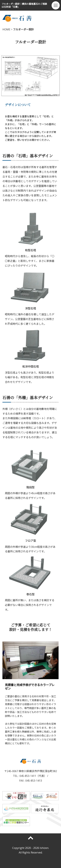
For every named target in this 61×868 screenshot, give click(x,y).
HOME (6, 29)
